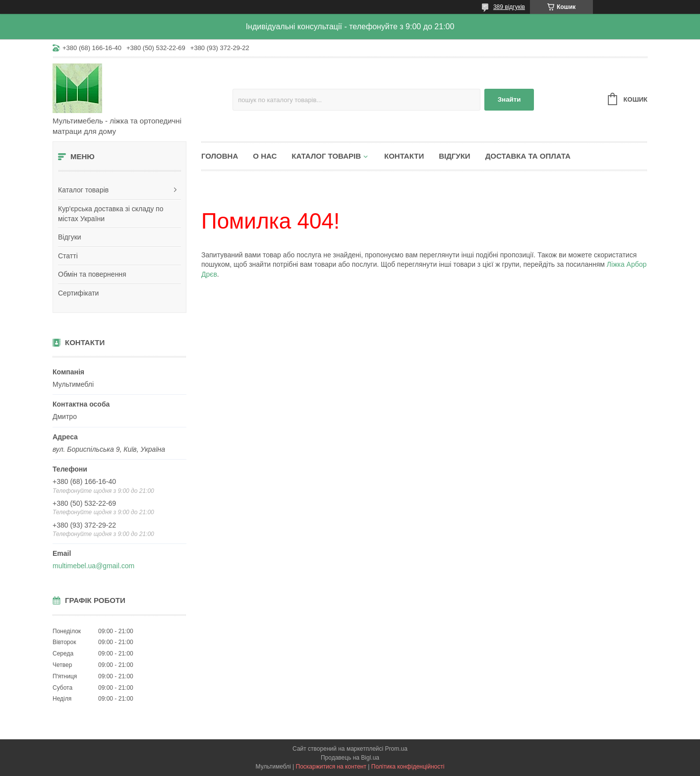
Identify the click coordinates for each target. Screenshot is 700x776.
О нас (265, 156)
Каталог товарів (83, 190)
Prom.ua (396, 749)
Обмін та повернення (92, 274)
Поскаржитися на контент (331, 767)
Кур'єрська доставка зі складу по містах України (111, 214)
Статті (68, 256)
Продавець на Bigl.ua (350, 758)
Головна (220, 156)
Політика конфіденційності (408, 767)
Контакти (404, 156)
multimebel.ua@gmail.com (93, 566)
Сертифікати (78, 293)
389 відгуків (509, 7)
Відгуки (70, 237)
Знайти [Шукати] (509, 99)
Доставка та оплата (528, 156)
